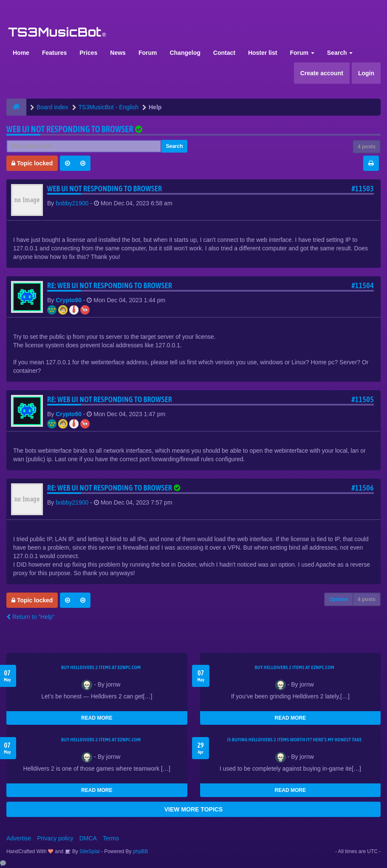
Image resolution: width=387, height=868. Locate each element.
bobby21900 (72, 203)
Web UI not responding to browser (70, 129)
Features (54, 53)
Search (340, 53)
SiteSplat (89, 851)
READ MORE (97, 718)
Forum (148, 53)
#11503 (363, 189)
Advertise (19, 838)
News (118, 53)
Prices (88, 53)
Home (21, 53)
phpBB (141, 851)
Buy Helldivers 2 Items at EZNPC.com (101, 667)
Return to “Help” (30, 617)
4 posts (367, 147)
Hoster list (263, 53)
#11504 (363, 285)
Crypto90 (69, 300)
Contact (224, 53)
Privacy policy (55, 838)
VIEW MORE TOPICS (193, 809)
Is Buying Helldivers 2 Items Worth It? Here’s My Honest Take (295, 740)
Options (339, 599)
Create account (322, 73)
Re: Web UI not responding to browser (110, 285)
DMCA (88, 838)
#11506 (363, 488)
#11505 (363, 399)
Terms (111, 838)
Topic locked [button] (32, 163)
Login (366, 73)
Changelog (185, 53)
